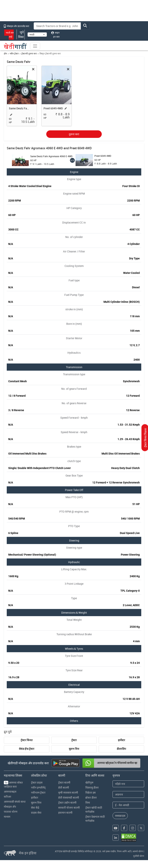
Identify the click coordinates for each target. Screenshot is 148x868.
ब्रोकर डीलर (91, 798)
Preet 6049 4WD (53, 108)
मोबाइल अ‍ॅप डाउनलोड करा (16, 26)
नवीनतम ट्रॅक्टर (38, 793)
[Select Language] (37, 35)
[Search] (57, 26)
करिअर (8, 797)
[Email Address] (128, 805)
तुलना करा (74, 134)
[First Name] (128, 784)
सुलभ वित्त (74, 749)
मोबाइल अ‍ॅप (10, 807)
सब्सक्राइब (120, 816)
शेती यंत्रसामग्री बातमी (69, 798)
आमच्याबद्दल (10, 792)
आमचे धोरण (138, 851)
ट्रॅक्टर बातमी (64, 782)
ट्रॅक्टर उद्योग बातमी (67, 803)
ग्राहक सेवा (36, 813)
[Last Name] (128, 794)
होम (5, 54)
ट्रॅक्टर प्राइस (37, 782)
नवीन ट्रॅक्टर (14, 54)
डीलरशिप (121, 749)
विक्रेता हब (90, 793)
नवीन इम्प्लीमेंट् (38, 787)
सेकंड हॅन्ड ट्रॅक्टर (27, 749)
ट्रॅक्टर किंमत (27, 740)
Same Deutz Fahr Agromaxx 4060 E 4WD (20, 108)
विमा (88, 803)
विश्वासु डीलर (92, 787)
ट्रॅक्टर (74, 740)
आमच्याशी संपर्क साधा (15, 802)
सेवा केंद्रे (35, 808)
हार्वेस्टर (122, 740)
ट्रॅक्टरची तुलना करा (29, 54)
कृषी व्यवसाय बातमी (68, 793)
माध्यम (7, 817)
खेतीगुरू (89, 782)
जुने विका (21, 35)
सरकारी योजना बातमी (69, 808)
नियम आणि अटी (124, 851)
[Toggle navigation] (35, 46)
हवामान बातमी (65, 813)
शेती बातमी (64, 787)
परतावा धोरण (11, 812)
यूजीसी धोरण (139, 856)
